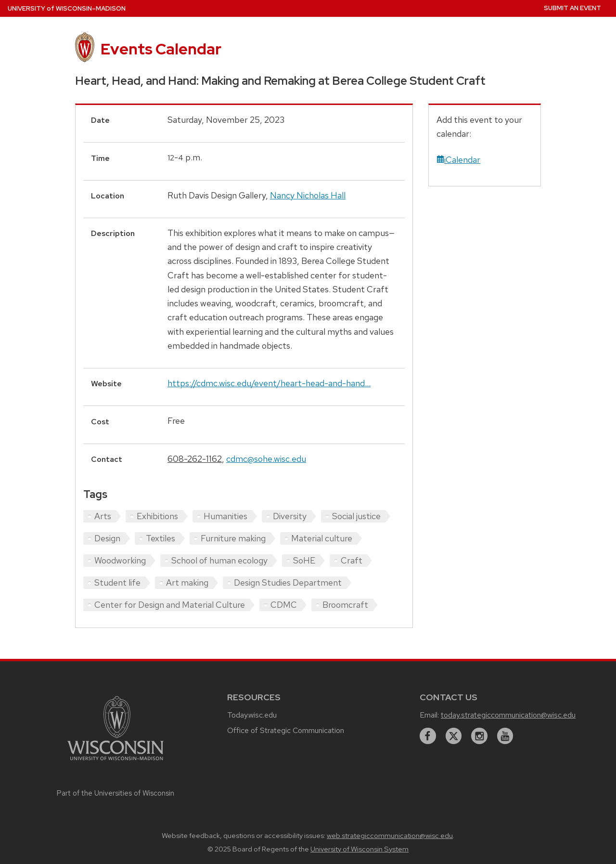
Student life (117, 583)
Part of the (115, 793)
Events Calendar (161, 49)
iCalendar (458, 160)
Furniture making (233, 538)
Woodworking (120, 560)
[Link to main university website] (115, 762)
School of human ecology (219, 560)
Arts (103, 516)
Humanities (225, 516)
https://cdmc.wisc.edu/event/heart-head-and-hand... (269, 383)
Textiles (160, 538)
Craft (352, 560)
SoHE (304, 560)
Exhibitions (157, 516)
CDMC (284, 605)
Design (107, 538)
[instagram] (479, 736)
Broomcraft (345, 605)
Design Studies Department (288, 583)
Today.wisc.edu (252, 715)
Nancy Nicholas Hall (308, 195)
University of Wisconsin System (359, 849)
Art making (187, 583)
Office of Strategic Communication (286, 730)
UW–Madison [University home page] (67, 8)
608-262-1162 (195, 459)
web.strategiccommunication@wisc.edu (390, 836)
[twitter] (454, 736)
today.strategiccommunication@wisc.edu (508, 715)
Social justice (356, 516)
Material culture (322, 538)
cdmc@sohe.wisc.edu (266, 459)
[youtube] (505, 736)
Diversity (290, 516)
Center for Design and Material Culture (170, 605)
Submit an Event (572, 8)
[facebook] (428, 736)
